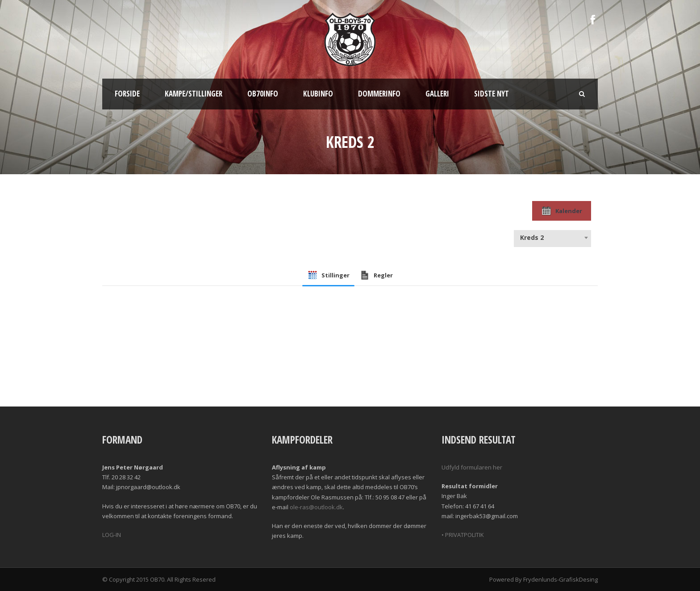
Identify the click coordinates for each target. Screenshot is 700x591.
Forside (127, 94)
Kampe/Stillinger (194, 94)
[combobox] (552, 238)
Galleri (437, 94)
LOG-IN (112, 535)
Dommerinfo (379, 94)
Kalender (562, 211)
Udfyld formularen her (472, 467)
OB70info (263, 94)
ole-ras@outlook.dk (316, 507)
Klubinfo (318, 94)
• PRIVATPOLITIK (463, 535)
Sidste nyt (492, 94)
